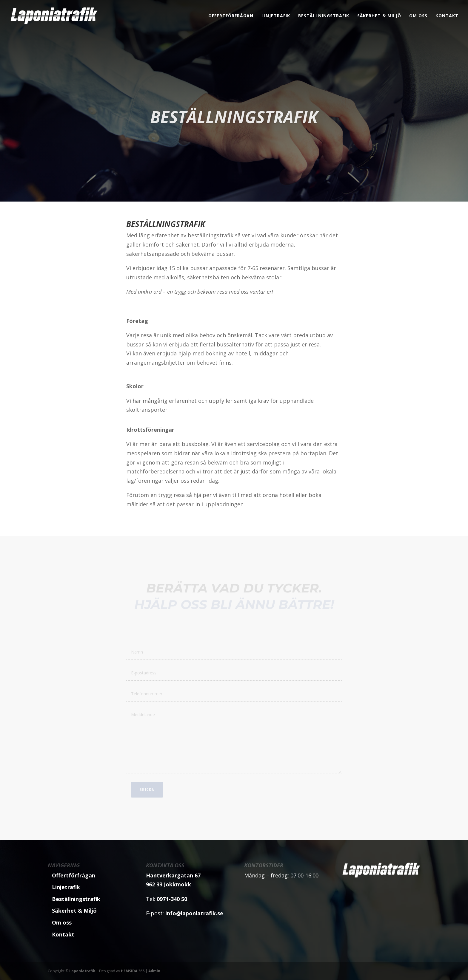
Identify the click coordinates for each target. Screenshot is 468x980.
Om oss (418, 16)
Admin (154, 971)
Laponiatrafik (82, 971)
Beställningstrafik (324, 16)
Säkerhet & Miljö (379, 16)
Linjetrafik (276, 16)
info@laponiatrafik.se (194, 913)
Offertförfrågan (231, 16)
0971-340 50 (172, 899)
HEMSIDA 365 (133, 971)
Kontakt (447, 16)
